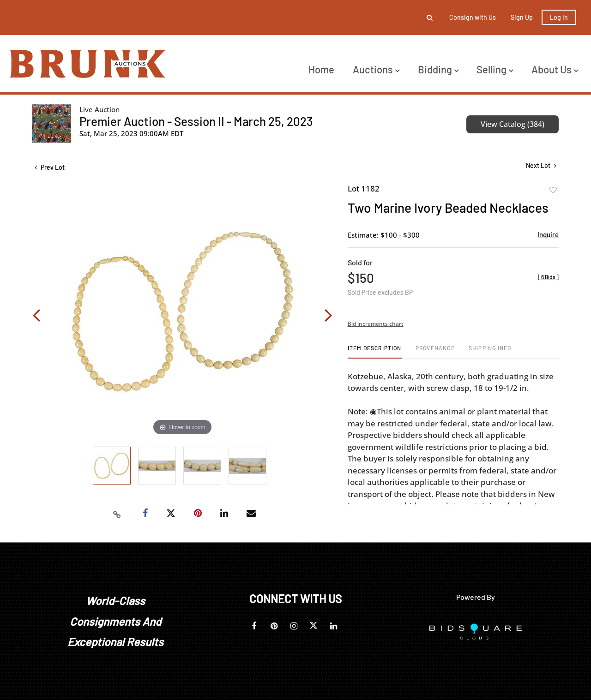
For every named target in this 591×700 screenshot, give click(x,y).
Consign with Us (473, 17)
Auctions (376, 69)
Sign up (522, 17)
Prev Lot (50, 167)
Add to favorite (553, 190)
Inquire (548, 234)
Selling (495, 69)
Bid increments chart (376, 324)
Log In (559, 17)
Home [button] (321, 69)
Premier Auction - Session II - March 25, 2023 (196, 121)
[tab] (375, 351)
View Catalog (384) (513, 124)
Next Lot (541, 165)
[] (548, 277)
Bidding (438, 69)
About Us (555, 69)
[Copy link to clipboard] (117, 514)
